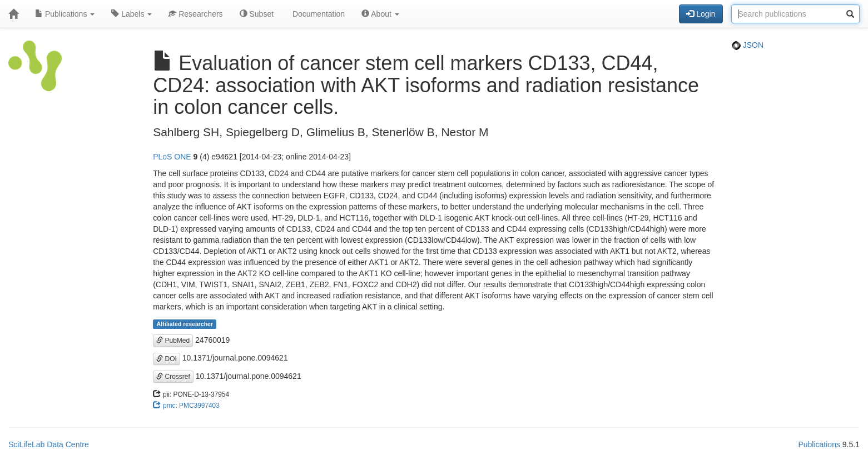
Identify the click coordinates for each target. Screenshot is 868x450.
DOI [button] (167, 359)
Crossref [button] (173, 377)
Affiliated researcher (185, 324)
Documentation (318, 14)
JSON (748, 45)
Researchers (195, 14)
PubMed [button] (173, 341)
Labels (132, 14)
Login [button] (701, 14)
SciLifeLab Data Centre (49, 444)
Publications (65, 14)
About (380, 14)
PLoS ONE (172, 157)
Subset (257, 14)
